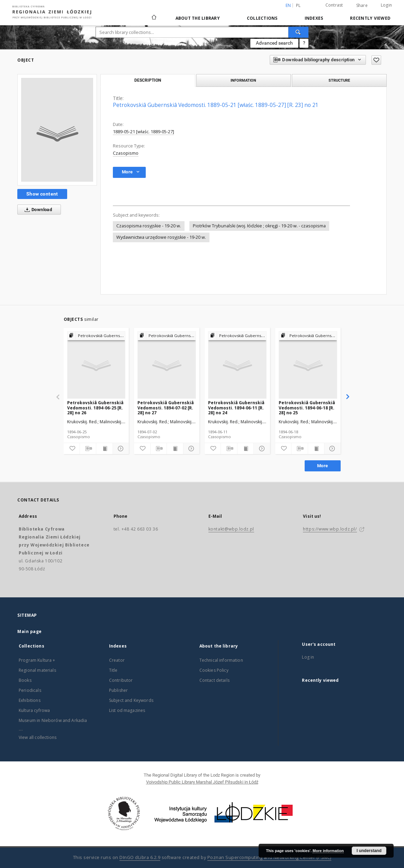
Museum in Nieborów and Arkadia (53, 720)
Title (113, 670)
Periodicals (30, 690)
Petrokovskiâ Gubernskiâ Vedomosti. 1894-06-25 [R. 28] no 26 (95, 408)
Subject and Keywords (131, 700)
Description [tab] (148, 80)
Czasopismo (126, 153)
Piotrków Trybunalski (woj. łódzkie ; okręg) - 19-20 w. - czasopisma (259, 226)
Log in (308, 657)
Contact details (214, 680)
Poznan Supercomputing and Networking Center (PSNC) (269, 857)
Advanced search (274, 43)
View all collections (38, 737)
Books (25, 680)
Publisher (118, 690)
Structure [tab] (339, 80)
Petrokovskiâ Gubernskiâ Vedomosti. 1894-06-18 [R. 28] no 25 (307, 408)
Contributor (121, 680)
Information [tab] (243, 80)
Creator (117, 660)
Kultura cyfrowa (34, 710)
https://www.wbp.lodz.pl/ (330, 529)
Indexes (314, 18)
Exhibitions (30, 700)
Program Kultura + (37, 660)
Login (386, 5)
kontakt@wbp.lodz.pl (231, 529)
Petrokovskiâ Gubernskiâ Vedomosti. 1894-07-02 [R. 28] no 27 (166, 408)
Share (362, 6)
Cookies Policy (214, 670)
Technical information (221, 660)
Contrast (334, 5)
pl (298, 5)
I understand (369, 851)
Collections (262, 18)
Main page (30, 631)
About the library (198, 18)
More (323, 466)
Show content (42, 194)
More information (328, 851)
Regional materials (37, 670)
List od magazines (127, 710)
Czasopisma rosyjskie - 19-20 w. (149, 226)
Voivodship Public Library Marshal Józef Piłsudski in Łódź (202, 782)
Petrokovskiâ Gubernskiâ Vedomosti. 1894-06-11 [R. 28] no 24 (236, 408)
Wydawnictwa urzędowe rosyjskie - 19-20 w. (161, 237)
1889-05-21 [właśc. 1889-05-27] (143, 132)
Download (37, 210)
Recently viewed (370, 18)
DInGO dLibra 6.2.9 (140, 857)
